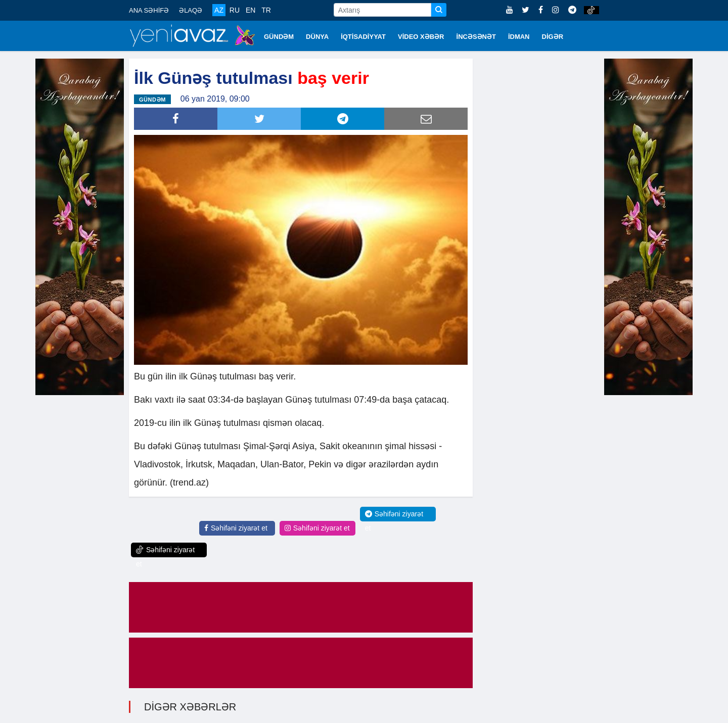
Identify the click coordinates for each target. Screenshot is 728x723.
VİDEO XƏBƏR (421, 37)
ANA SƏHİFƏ (149, 10)
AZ (219, 10)
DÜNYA (317, 37)
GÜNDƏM (279, 37)
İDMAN (519, 37)
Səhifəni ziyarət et (236, 528)
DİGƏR (553, 37)
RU (235, 10)
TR (266, 10)
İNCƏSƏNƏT (476, 37)
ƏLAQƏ (191, 10)
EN (251, 10)
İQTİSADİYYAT (363, 37)
